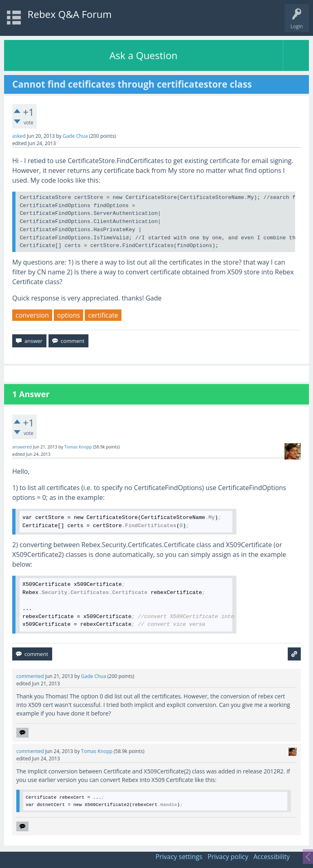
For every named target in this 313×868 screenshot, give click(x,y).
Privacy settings (179, 857)
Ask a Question (143, 55)
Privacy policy (228, 857)
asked (19, 136)
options (68, 315)
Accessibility (272, 857)
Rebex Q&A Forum (70, 14)
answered (22, 447)
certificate (103, 315)
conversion (32, 315)
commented (30, 676)
